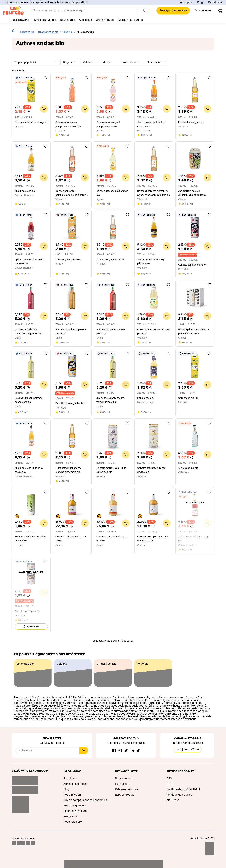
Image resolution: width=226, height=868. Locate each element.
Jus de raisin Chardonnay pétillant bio (151, 262)
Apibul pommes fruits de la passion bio (29, 470)
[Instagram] (120, 751)
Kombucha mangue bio (191, 122)
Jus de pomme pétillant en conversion (151, 124)
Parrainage (215, 2)
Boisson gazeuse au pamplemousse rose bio (68, 124)
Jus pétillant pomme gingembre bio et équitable (192, 193)
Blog (200, 2)
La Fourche (72, 771)
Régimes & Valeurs (75, 811)
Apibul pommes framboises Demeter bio (29, 262)
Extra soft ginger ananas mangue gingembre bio (68, 470)
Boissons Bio (27, 32)
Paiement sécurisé (126, 789)
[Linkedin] (132, 751)
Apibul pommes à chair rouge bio (194, 539)
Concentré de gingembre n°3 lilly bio (71, 539)
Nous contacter (125, 779)
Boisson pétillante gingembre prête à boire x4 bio (194, 332)
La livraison (122, 784)
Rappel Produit (124, 795)
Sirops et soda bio (48, 32)
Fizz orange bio (145, 398)
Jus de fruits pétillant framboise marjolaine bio (28, 332)
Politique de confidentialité (183, 789)
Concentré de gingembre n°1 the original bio (153, 539)
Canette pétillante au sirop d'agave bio (151, 470)
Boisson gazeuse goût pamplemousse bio (108, 124)
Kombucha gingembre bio (110, 260)
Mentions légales (181, 771)
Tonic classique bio (188, 468)
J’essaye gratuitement (173, 11)
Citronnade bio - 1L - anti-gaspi (31, 122)
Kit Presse (173, 800)
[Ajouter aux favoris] (46, 78)
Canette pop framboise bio (192, 265)
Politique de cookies (179, 795)
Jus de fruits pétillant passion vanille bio (71, 332)
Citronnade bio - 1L (188, 398)
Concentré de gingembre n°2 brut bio (112, 539)
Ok (84, 750)
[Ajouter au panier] (44, 109)
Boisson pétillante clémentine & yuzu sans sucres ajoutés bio (154, 193)
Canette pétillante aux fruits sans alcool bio (111, 470)
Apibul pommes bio (25, 191)
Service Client (126, 771)
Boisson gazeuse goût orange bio (112, 193)
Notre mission (72, 795)
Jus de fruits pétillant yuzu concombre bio (29, 400)
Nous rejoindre (73, 822)
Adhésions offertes (75, 784)
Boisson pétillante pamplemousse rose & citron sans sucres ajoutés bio (71, 193)
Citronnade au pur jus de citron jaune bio (154, 332)
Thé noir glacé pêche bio (68, 260)
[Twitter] (126, 751)
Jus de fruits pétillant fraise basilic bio (111, 332)
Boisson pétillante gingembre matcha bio (30, 539)
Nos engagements (75, 806)
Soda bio (68, 32)
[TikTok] (138, 751)
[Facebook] (114, 751)
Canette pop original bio (27, 611)
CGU (169, 784)
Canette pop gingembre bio (70, 403)
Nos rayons (70, 816)
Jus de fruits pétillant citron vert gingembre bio (111, 400)
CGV (169, 779)
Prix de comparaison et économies (85, 800)
